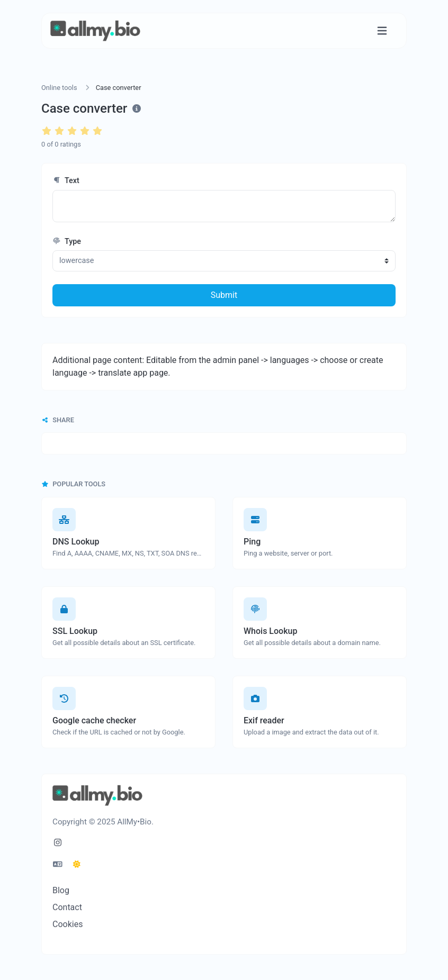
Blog (61, 890)
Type (67, 242)
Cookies (68, 924)
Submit (224, 295)
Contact (67, 907)
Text (66, 181)
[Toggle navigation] (382, 31)
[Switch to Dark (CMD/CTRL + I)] (77, 865)
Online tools (59, 88)
